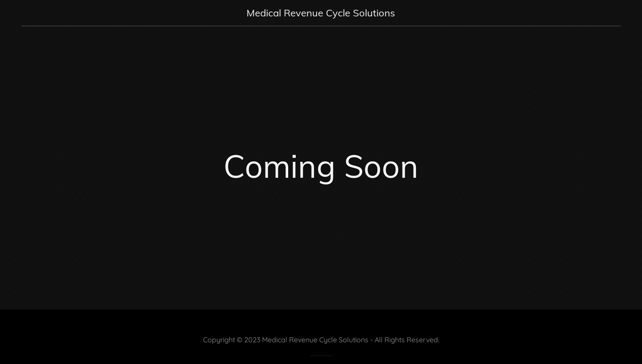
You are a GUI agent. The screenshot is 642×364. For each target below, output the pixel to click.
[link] (321, 14)
